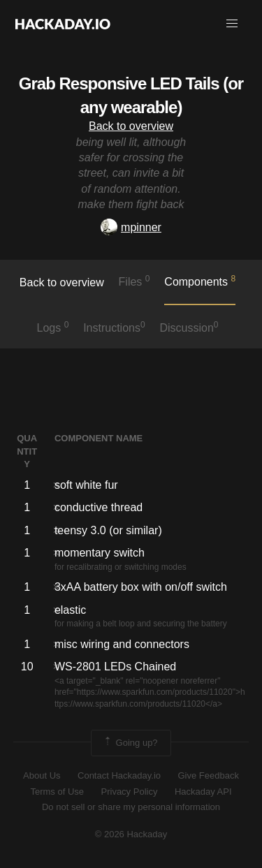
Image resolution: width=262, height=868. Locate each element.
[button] (232, 24)
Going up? (130, 743)
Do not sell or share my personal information (131, 807)
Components (200, 281)
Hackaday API (203, 792)
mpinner (131, 227)
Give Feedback (208, 775)
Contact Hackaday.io (119, 775)
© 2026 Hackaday (131, 834)
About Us (42, 775)
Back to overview (131, 126)
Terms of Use (57, 792)
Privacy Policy (130, 792)
